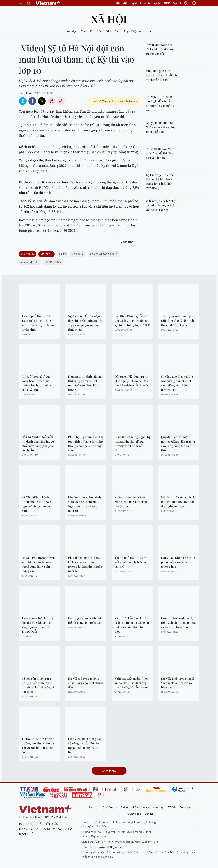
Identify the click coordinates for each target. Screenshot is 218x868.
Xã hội (109, 19)
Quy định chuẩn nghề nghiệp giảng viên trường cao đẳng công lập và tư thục (178, 444)
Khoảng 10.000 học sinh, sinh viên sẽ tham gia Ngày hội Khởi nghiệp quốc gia (85, 504)
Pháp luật (96, 31)
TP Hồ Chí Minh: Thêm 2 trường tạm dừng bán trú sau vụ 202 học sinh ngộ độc (38, 745)
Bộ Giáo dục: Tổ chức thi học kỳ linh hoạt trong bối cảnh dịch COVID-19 (160, 181)
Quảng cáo (134, 814)
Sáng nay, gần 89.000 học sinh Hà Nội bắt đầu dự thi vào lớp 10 (162, 75)
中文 (167, 3)
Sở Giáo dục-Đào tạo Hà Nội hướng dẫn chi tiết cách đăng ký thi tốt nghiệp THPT (177, 383)
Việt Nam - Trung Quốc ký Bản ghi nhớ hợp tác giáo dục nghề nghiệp (179, 502)
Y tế (83, 31)
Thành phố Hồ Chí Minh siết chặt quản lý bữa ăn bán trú (131, 562)
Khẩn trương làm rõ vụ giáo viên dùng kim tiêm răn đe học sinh (131, 502)
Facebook (32, 101)
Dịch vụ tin (186, 807)
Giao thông (113, 31)
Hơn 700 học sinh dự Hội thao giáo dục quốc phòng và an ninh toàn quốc (178, 623)
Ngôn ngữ (159, 807)
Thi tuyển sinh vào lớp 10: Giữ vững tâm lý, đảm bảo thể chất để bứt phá (178, 321)
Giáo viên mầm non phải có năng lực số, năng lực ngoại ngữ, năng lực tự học (84, 745)
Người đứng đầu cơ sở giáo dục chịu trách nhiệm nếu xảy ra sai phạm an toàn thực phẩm (86, 323)
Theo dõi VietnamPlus (104, 101)
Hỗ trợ (145, 807)
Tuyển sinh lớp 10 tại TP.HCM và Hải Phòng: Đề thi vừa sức (161, 49)
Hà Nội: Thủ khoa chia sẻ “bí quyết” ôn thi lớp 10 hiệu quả (178, 683)
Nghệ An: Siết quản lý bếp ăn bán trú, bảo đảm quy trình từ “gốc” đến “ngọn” (132, 683)
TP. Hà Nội (53, 262)
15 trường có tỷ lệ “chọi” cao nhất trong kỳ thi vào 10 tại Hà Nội (162, 205)
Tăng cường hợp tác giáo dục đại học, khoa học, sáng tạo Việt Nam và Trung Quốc (38, 625)
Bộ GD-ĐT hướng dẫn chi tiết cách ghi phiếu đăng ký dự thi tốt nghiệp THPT (132, 321)
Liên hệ (149, 814)
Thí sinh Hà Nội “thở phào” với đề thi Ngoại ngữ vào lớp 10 (161, 153)
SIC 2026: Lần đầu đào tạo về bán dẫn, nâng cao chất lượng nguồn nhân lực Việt (132, 625)
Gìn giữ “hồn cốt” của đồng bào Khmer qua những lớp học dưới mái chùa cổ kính (37, 383)
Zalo (23, 101)
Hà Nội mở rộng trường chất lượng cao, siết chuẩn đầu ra (86, 683)
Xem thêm (109, 771)
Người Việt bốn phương (138, 31)
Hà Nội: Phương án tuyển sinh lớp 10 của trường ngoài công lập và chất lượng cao (38, 564)
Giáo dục (71, 31)
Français (145, 3)
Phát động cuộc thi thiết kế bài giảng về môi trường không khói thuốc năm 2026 (85, 564)
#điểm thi (78, 254)
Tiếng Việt (121, 3)
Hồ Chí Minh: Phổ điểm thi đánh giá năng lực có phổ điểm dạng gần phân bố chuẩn (38, 444)
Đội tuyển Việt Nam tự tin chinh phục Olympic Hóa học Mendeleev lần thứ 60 (132, 381)
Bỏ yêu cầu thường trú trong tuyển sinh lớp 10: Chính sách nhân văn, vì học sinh (38, 685)
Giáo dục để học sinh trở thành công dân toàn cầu (85, 620)
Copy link (61, 101)
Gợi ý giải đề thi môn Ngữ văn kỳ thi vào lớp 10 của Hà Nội (161, 127)
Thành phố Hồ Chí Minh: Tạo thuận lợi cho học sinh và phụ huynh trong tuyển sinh (38, 323)
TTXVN (172, 807)
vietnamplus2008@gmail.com (107, 847)
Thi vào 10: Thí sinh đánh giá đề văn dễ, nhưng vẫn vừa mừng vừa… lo (160, 103)
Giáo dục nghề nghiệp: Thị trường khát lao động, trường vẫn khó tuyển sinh (132, 444)
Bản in (51, 101)
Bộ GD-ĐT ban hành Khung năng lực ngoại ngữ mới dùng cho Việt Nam (37, 504)
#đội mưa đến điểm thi (104, 254)
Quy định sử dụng (119, 807)
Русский (177, 3)
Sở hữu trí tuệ (96, 807)
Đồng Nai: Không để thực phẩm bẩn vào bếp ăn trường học (178, 562)
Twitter (42, 101)
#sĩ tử (62, 254)
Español (157, 3)
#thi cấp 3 (46, 254)
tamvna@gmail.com (94, 836)
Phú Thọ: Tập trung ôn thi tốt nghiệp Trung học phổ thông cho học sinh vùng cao (86, 444)
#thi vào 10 (27, 254)
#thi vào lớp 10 (30, 262)
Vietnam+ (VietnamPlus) (48, 3)
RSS (135, 807)
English (134, 3)
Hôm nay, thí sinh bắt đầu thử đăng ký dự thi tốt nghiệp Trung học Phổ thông (85, 383)
